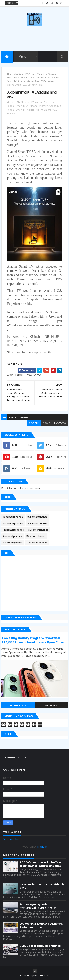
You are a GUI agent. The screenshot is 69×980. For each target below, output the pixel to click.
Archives (51, 706)
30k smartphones (37, 524)
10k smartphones (13, 517)
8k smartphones (13, 536)
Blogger (42, 847)
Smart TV (43, 74)
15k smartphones (13, 524)
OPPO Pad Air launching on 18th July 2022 (42, 886)
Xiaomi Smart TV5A (18, 106)
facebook (60, 423)
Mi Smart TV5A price (26, 74)
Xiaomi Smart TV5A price (21, 110)
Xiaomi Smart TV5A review (40, 81)
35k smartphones (37, 543)
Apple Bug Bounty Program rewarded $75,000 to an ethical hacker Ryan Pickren (34, 640)
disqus (47, 423)
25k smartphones (38, 530)
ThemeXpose (31, 976)
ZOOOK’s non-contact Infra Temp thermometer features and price (41, 864)
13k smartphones (13, 543)
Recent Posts (18, 706)
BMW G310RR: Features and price (40, 946)
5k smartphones (36, 536)
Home (10, 74)
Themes (45, 976)
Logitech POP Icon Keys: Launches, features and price (41, 926)
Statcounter (11, 839)
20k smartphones (37, 517)
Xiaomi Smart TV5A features (35, 78)
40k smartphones (14, 530)
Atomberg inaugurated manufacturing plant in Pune (38, 906)
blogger (34, 423)
